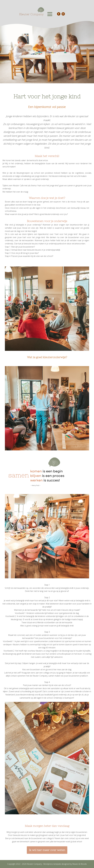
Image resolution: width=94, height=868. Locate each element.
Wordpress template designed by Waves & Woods (65, 864)
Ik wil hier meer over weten (47, 850)
